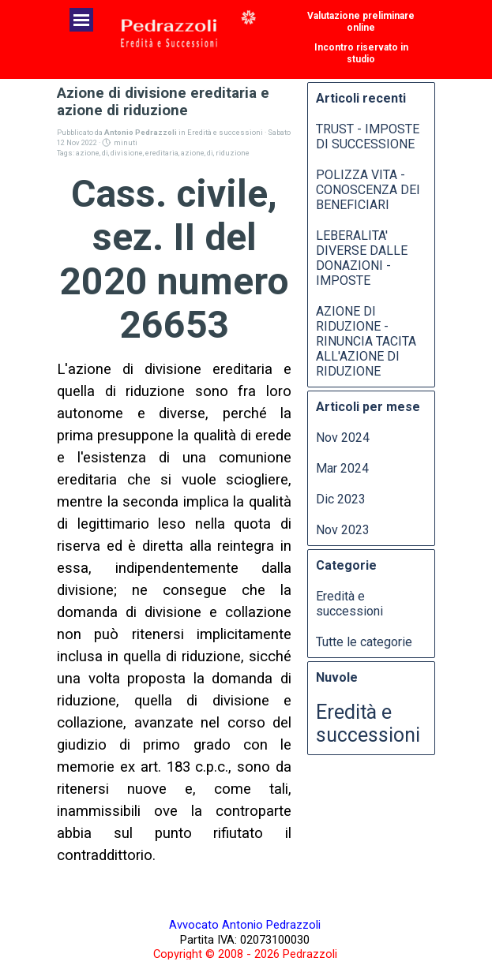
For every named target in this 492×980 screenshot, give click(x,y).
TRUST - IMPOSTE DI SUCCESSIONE (368, 137)
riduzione (233, 153)
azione (88, 153)
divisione (127, 153)
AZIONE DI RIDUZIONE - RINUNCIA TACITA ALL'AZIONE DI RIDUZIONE (366, 341)
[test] (361, 22)
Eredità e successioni (349, 604)
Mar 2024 (342, 468)
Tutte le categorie (364, 642)
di (105, 153)
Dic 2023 (341, 499)
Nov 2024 (343, 438)
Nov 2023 (343, 530)
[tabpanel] (245, 939)
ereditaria (162, 153)
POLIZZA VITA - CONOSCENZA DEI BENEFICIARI (368, 190)
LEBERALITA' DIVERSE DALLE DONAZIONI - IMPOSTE (362, 258)
